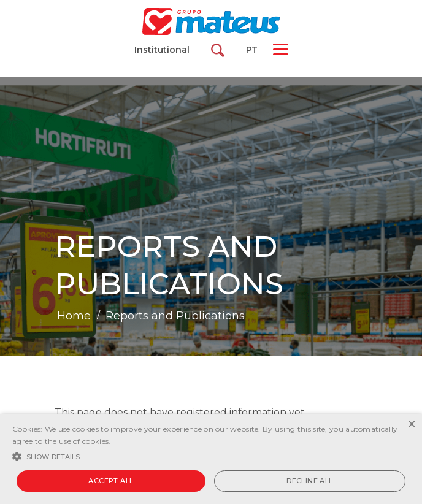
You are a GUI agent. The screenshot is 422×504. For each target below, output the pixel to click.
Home (74, 316)
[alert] (211, 459)
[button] (211, 456)
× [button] (411, 425)
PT (252, 50)
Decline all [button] (309, 481)
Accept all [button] (111, 481)
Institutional (162, 50)
